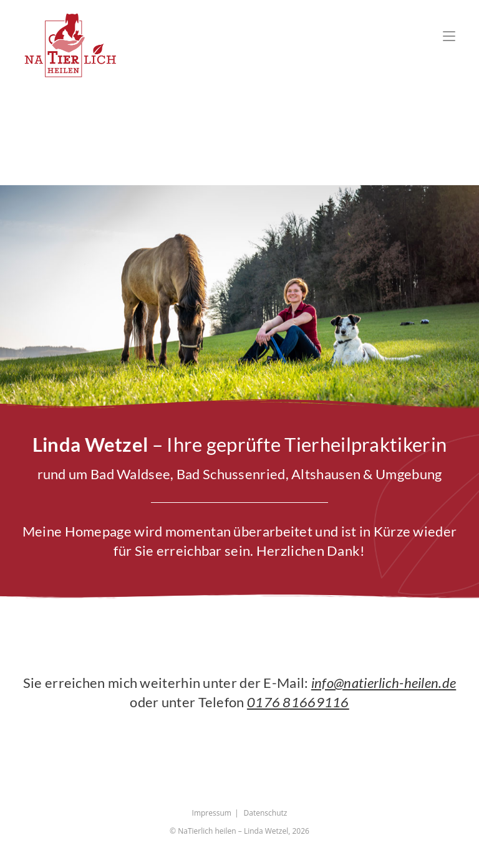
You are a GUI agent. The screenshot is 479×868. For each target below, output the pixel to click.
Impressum (212, 815)
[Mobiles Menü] (449, 36)
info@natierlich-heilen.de (384, 684)
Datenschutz (266, 815)
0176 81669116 (298, 704)
